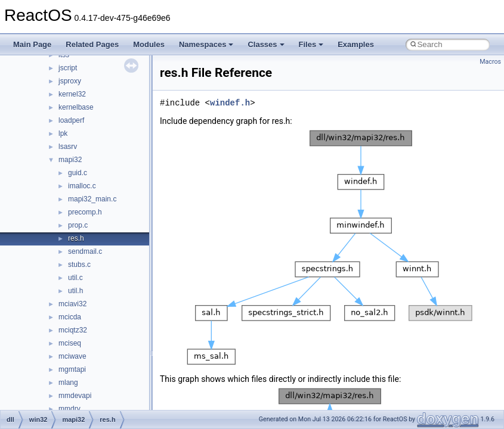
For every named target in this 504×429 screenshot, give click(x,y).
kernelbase (76, 107)
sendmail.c (85, 251)
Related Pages (92, 44)
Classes (266, 44)
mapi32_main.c (92, 199)
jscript (68, 68)
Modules (149, 44)
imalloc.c (82, 186)
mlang (68, 383)
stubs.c (79, 265)
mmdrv (69, 409)
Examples (356, 44)
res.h (76, 238)
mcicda (70, 317)
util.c (75, 278)
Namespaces (206, 44)
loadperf (71, 120)
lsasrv (68, 147)
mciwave (72, 356)
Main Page (32, 44)
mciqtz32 (73, 330)
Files (311, 44)
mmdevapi (75, 396)
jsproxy (70, 81)
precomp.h (85, 212)
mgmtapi (72, 369)
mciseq (70, 343)
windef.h (230, 103)
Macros (490, 62)
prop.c (78, 225)
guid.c (78, 173)
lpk (63, 133)
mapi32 (70, 160)
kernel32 (72, 94)
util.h (75, 291)
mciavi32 (72, 304)
